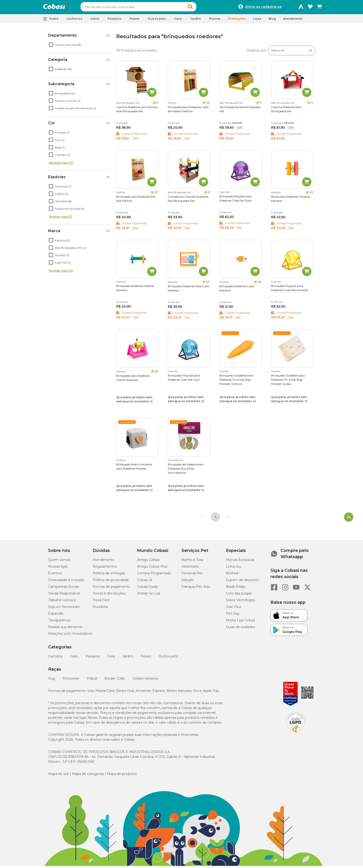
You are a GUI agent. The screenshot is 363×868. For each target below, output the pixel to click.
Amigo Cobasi (148, 562)
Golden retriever (146, 681)
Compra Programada (154, 575)
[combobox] (147, 8)
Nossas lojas (58, 569)
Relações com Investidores (70, 636)
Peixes (146, 658)
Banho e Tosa (192, 562)
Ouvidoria (100, 609)
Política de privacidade (111, 582)
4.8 (208, 105)
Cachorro (55, 658)
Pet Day (233, 616)
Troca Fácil (101, 602)
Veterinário (190, 569)
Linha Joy (234, 569)
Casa (111, 658)
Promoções (237, 21)
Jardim (128, 658)
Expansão (56, 616)
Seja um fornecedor (64, 609)
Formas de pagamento (111, 589)
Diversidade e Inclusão (66, 582)
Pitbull (92, 681)
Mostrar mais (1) (61, 219)
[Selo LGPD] (295, 735)
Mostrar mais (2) (61, 165)
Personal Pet (192, 575)
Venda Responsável (64, 595)
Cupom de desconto (243, 582)
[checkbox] (51, 47)
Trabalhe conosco (62, 602)
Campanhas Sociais (64, 589)
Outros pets (168, 658)
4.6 (259, 284)
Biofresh (233, 575)
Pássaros (93, 658)
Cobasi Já (145, 582)
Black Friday (236, 589)
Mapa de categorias (88, 776)
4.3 (311, 194)
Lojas (257, 21)
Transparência (59, 622)
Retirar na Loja (149, 595)
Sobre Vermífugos (241, 602)
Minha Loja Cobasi (241, 622)
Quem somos (59, 562)
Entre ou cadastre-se (263, 8)
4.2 (208, 284)
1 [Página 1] (216, 519)
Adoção (188, 582)
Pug (52, 681)
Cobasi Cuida (147, 589)
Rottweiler (71, 681)
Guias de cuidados (241, 629)
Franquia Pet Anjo (196, 589)
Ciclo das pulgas (239, 595)
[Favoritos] (310, 8)
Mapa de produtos (122, 776)
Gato (74, 658)
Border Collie (115, 681)
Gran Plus (234, 609)
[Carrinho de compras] (319, 8)
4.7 (156, 194)
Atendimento (293, 21)
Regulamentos (105, 569)
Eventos (55, 575)
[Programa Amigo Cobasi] (301, 8)
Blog (272, 21)
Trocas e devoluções (109, 595)
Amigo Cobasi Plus (152, 569)
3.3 (156, 373)
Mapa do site (59, 776)
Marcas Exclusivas (240, 562)
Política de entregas (109, 575)
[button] (199, 8)
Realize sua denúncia (65, 629)
